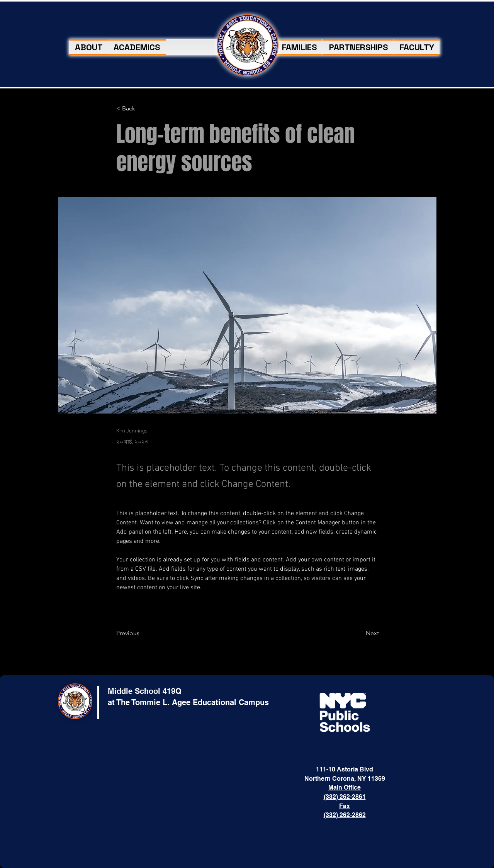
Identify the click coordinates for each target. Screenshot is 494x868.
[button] (299, 47)
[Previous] (142, 633)
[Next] (360, 633)
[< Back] (142, 108)
